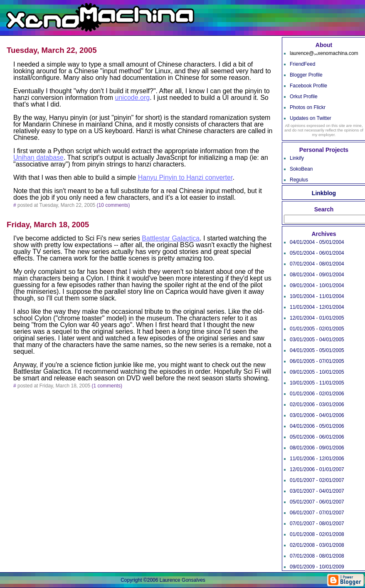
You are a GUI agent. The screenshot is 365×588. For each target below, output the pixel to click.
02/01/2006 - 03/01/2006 (317, 404)
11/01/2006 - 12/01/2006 (317, 459)
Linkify (297, 158)
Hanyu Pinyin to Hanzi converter (185, 177)
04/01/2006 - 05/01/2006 (317, 426)
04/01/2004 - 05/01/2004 (317, 242)
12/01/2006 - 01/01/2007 (317, 469)
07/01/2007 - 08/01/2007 (317, 523)
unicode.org (133, 98)
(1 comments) (107, 386)
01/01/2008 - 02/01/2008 (317, 534)
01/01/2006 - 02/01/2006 (317, 394)
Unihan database (38, 158)
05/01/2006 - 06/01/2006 (317, 437)
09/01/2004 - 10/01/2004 (317, 285)
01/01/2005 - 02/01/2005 (317, 329)
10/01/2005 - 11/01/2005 (317, 383)
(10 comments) (113, 205)
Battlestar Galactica (171, 238)
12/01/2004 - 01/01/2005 (317, 318)
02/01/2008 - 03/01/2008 (317, 545)
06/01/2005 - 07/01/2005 (317, 361)
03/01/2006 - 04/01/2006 (317, 415)
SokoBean (301, 169)
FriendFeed (302, 64)
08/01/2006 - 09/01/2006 (317, 448)
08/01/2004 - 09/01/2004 (317, 275)
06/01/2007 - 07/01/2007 (317, 513)
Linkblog (324, 193)
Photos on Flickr (308, 107)
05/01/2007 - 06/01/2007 (317, 502)
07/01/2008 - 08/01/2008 (317, 556)
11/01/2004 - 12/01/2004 (317, 307)
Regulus (299, 180)
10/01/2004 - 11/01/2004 (317, 296)
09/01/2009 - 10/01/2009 (317, 567)
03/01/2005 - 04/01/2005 (317, 340)
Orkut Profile (304, 97)
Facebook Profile (308, 86)
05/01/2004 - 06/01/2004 (317, 253)
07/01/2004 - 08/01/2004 (317, 264)
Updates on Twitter (311, 118)
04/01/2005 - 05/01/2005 (317, 350)
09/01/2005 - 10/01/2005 (317, 372)
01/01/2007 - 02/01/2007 (317, 480)
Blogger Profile (306, 75)
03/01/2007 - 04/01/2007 (317, 491)
